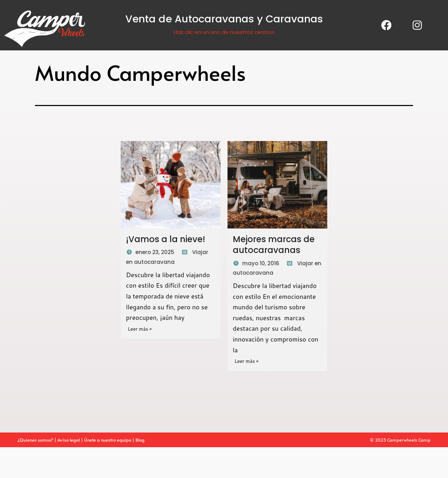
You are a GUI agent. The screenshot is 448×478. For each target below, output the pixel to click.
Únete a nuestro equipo (108, 440)
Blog (141, 440)
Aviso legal (69, 440)
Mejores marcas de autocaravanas (274, 245)
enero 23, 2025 (155, 252)
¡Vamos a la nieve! (166, 239)
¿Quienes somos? (35, 440)
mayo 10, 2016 (261, 263)
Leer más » (140, 329)
